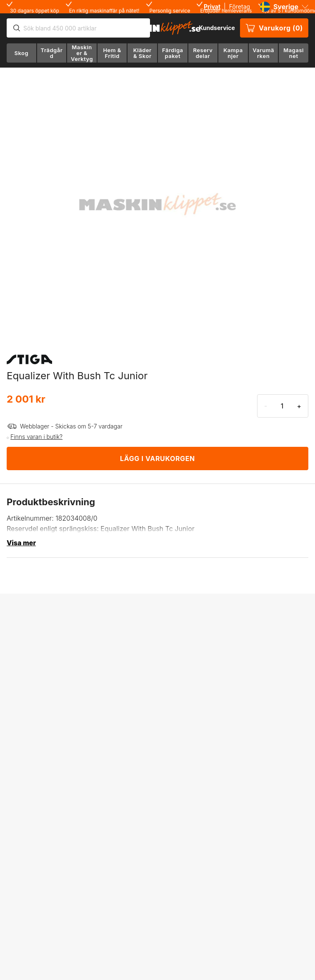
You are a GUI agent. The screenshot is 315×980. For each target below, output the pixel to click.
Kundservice (217, 28)
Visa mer (21, 543)
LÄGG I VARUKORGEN (157, 459)
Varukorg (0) (274, 28)
